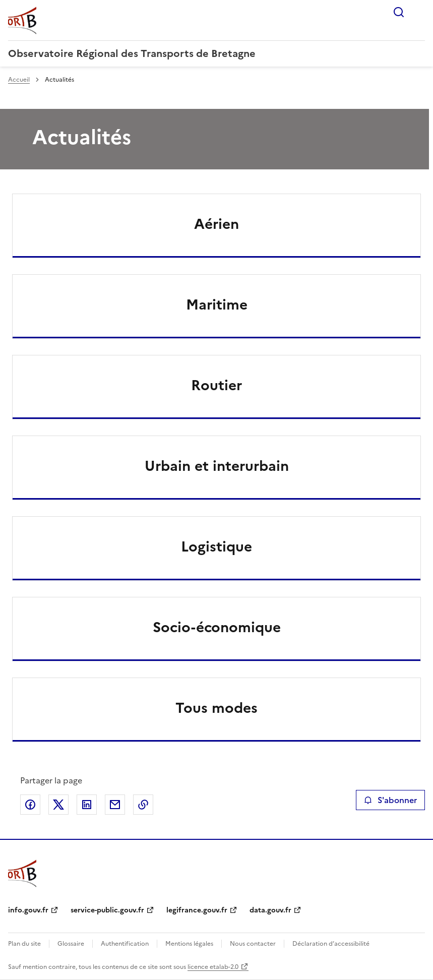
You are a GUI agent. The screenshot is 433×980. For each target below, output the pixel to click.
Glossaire (71, 944)
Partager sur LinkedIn (87, 805)
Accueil (19, 80)
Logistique (216, 546)
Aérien (216, 224)
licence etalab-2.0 (213, 967)
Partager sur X (58, 805)
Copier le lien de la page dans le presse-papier (143, 805)
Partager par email (115, 805)
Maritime (217, 304)
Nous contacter (253, 944)
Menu (419, 12)
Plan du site (24, 944)
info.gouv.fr (28, 910)
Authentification (125, 944)
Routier (216, 385)
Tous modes (216, 708)
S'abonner (390, 800)
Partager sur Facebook (30, 805)
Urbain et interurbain (217, 466)
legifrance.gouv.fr (197, 910)
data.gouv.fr (270, 910)
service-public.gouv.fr (107, 910)
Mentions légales (189, 944)
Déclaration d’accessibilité (331, 944)
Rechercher (399, 12)
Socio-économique (217, 627)
